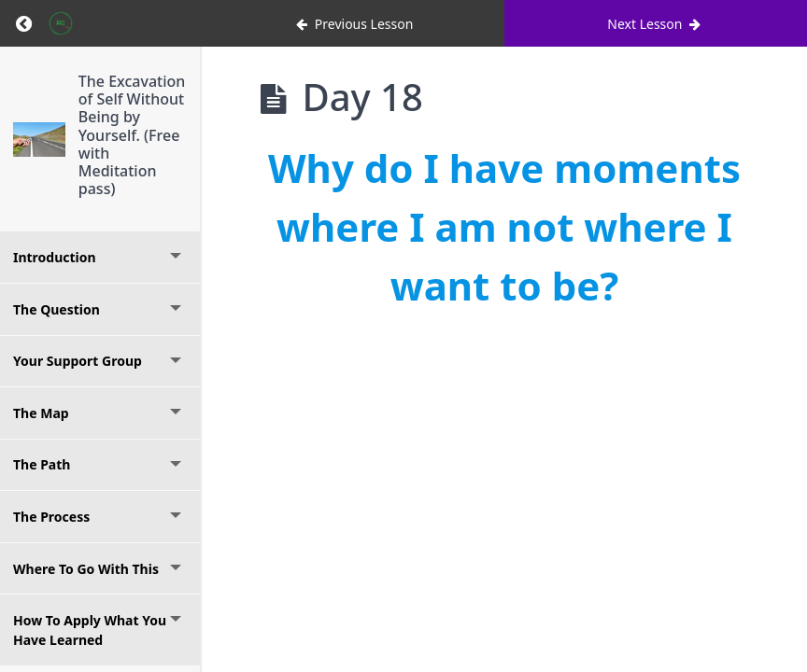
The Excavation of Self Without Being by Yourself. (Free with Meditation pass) (132, 135)
